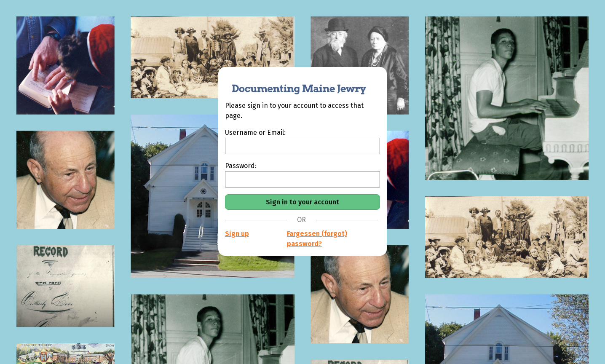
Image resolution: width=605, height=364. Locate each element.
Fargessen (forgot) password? (317, 239)
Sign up (237, 234)
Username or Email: (255, 132)
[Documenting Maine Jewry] (294, 84)
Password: (241, 166)
